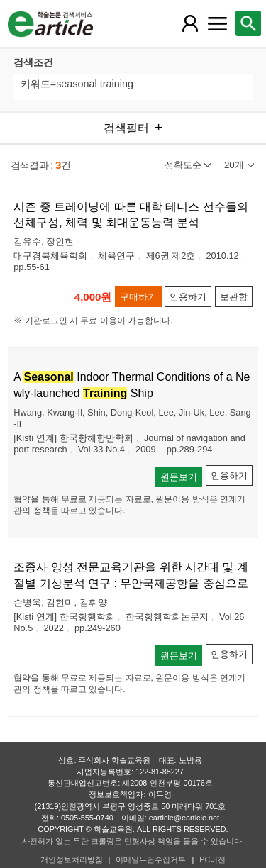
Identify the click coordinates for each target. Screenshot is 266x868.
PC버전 (212, 859)
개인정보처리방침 (72, 859)
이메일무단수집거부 (151, 859)
